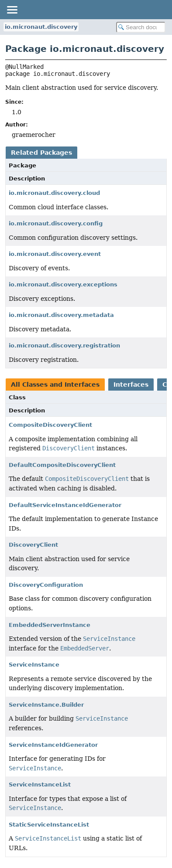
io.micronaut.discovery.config (56, 223)
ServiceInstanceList (40, 785)
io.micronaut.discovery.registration (64, 345)
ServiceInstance (34, 665)
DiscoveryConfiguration (46, 585)
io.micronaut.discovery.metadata (61, 315)
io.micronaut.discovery (41, 27)
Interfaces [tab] (131, 385)
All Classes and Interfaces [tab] (55, 385)
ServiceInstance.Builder (46, 705)
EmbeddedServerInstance (50, 625)
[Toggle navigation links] (12, 10)
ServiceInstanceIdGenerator (53, 745)
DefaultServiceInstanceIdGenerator (65, 505)
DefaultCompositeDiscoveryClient (62, 465)
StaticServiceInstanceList (49, 825)
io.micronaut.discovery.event (55, 254)
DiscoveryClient (33, 545)
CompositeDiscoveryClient (50, 425)
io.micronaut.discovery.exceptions (63, 284)
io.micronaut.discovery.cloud (54, 193)
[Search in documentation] (141, 27)
